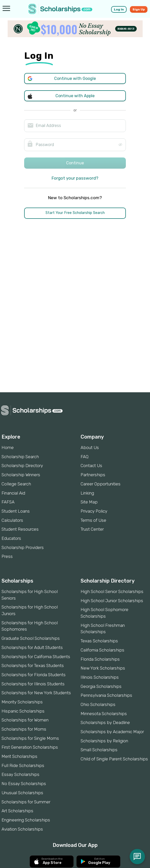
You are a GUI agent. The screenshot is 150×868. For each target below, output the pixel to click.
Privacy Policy (94, 511)
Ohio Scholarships (98, 704)
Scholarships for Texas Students (33, 666)
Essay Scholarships (20, 774)
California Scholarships (102, 650)
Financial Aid (13, 493)
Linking (87, 493)
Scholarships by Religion (104, 741)
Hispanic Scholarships (23, 711)
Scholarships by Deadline (105, 722)
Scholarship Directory (22, 466)
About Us (90, 447)
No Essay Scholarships (24, 784)
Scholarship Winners (21, 475)
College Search (16, 484)
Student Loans (16, 511)
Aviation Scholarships (22, 829)
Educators (11, 538)
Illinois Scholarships (100, 677)
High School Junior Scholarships (112, 601)
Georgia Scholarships (101, 686)
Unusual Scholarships (22, 793)
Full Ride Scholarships (23, 765)
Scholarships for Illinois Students (33, 684)
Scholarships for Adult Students (32, 647)
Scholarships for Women (25, 720)
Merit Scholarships (19, 756)
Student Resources (20, 529)
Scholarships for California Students (36, 657)
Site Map (89, 502)
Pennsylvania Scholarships (106, 695)
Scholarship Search (20, 457)
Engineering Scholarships (26, 820)
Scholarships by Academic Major (112, 732)
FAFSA (8, 502)
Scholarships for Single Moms (30, 738)
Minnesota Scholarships (104, 714)
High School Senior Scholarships (112, 591)
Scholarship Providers (23, 547)
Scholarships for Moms (24, 729)
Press (7, 556)
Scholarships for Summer (26, 802)
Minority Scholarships (22, 702)
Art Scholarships (17, 811)
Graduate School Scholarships (31, 638)
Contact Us (91, 466)
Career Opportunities (101, 484)
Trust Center (92, 529)
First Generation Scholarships (30, 747)
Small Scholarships (99, 750)
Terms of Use (93, 520)
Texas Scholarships (99, 641)
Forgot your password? (75, 178)
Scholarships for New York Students (36, 693)
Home (8, 447)
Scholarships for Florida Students (34, 675)
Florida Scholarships (100, 659)
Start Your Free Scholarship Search (75, 213)
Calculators (12, 520)
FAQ (85, 457)
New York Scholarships (103, 668)
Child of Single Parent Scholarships (114, 759)
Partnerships (93, 475)
